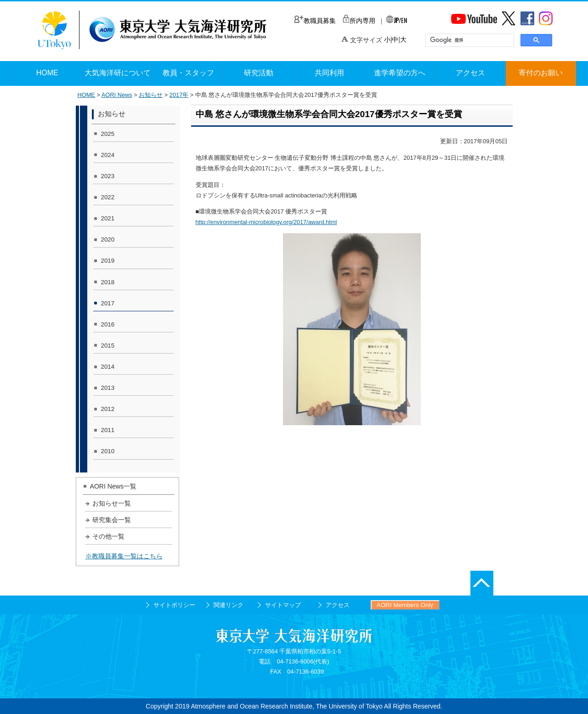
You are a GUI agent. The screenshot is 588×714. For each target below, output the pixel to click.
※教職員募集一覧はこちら (124, 556)
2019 (108, 261)
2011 (108, 430)
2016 (108, 324)
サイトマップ (283, 605)
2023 (108, 176)
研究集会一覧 (112, 520)
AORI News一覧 (113, 486)
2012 (108, 409)
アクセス (338, 605)
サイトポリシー (174, 605)
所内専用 (359, 21)
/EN (396, 20)
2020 (108, 239)
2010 (108, 451)
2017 (108, 303)
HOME (86, 95)
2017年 (179, 95)
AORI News (117, 95)
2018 (108, 282)
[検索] (469, 40)
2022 (108, 197)
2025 (108, 134)
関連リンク (229, 605)
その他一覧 (108, 536)
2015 (108, 346)
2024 (108, 155)
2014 (108, 367)
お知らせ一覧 (112, 503)
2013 (108, 388)
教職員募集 (315, 21)
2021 (108, 218)
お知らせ (151, 95)
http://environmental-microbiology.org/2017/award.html (266, 222)
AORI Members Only (405, 605)
